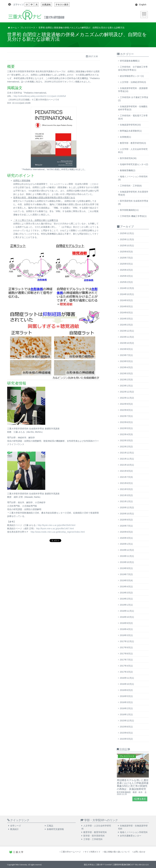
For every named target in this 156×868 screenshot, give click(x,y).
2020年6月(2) (126, 532)
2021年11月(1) (127, 459)
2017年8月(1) (126, 654)
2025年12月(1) (127, 233)
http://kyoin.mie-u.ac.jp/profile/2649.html (56, 525)
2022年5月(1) (126, 428)
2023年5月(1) (126, 361)
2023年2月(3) (126, 380)
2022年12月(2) (127, 392)
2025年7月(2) (126, 258)
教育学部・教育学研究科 (95, 832)
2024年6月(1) (126, 313)
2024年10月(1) (127, 294)
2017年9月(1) (126, 647)
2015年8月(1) (126, 727)
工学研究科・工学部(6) (131, 186)
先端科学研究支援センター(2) (134, 164)
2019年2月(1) (126, 599)
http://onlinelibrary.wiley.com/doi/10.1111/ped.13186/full (40, 96)
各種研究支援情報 (55, 829)
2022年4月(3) (126, 434)
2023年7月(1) (126, 355)
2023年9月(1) (126, 349)
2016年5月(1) (126, 696)
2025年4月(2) (126, 270)
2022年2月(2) (126, 447)
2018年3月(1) (126, 635)
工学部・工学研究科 (93, 839)
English (143, 5)
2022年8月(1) (126, 410)
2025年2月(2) (126, 282)
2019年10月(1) (127, 562)
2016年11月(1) (127, 678)
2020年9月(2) (126, 520)
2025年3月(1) (126, 276)
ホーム (14, 28)
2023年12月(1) (127, 331)
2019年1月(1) (126, 605)
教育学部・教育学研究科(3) (133, 143)
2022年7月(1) (126, 416)
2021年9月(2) (126, 471)
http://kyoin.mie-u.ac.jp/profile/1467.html (55, 529)
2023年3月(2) (126, 373)
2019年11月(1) (127, 556)
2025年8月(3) (126, 252)
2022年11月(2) (127, 398)
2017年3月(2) (126, 672)
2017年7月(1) (126, 660)
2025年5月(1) (126, 264)
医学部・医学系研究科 (94, 836)
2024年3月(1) (126, 319)
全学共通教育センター (131, 836)
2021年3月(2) (126, 495)
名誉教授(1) (125, 137)
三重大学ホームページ (70, 852)
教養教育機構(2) (128, 170)
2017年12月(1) (127, 641)
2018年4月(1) (126, 629)
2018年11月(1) (127, 611)
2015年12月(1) (127, 721)
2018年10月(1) (127, 617)
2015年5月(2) (126, 739)
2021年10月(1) (127, 465)
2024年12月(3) (127, 288)
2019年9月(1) (126, 568)
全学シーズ (16, 826)
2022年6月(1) (126, 422)
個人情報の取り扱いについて (116, 852)
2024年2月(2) (126, 325)
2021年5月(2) (126, 489)
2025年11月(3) (127, 239)
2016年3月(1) (126, 702)
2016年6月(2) (126, 690)
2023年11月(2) (127, 337)
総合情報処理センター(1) (132, 76)
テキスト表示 (62, 5)
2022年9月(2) (126, 404)
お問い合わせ (139, 852)
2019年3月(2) (126, 593)
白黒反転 (46, 5)
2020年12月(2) (127, 507)
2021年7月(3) (126, 477)
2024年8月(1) (126, 306)
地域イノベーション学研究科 (134, 832)
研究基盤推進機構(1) (130, 61)
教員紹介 (14, 829)
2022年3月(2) (126, 440)
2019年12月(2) (127, 550)
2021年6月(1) (126, 483)
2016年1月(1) (126, 714)
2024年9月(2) (126, 300)
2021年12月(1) (127, 453)
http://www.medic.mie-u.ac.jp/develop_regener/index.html (58, 532)
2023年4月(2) (126, 367)
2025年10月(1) (127, 246)
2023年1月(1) (126, 386)
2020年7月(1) (126, 526)
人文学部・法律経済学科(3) (133, 82)
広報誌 (50, 826)
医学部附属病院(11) (129, 210)
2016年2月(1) (126, 708)
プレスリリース (28, 28)
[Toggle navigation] (144, 15)
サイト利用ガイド (92, 852)
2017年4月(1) (126, 666)
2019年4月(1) (126, 587)
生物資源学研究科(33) (130, 125)
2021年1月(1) (126, 501)
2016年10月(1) (127, 684)
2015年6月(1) (126, 733)
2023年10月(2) (127, 343)
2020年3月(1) (126, 538)
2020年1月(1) (126, 544)
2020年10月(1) (127, 514)
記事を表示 (140, 799)
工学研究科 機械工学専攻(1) (133, 216)
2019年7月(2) (126, 574)
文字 (19, 5)
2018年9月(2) (126, 623)
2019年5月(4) (126, 580)
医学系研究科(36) (128, 158)
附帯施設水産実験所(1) (131, 131)
